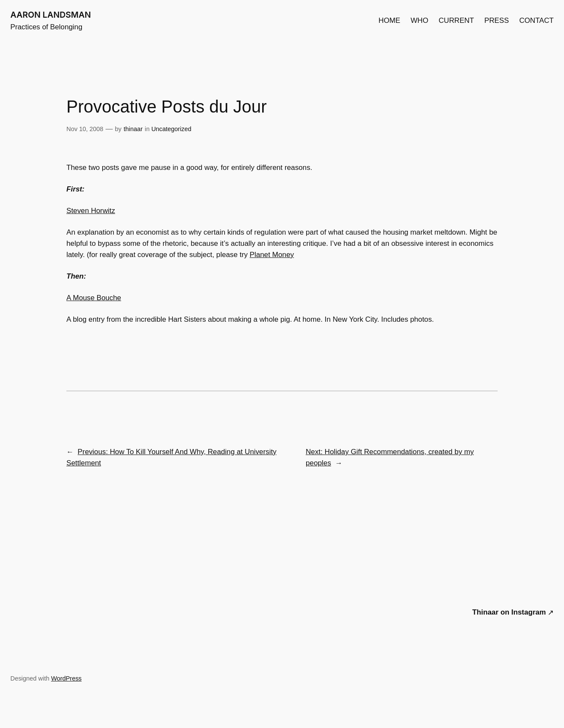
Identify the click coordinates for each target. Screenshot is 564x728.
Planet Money (272, 255)
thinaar (133, 129)
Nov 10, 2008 (85, 129)
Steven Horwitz (91, 211)
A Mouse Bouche (94, 298)
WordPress (66, 678)
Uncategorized (171, 129)
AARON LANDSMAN (51, 15)
